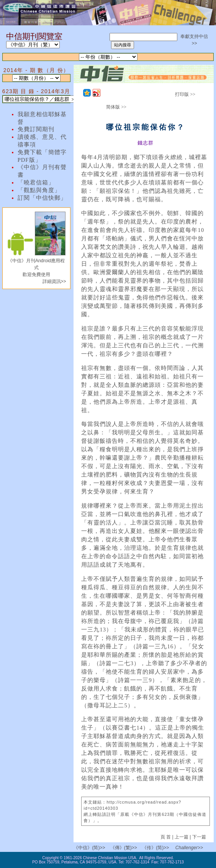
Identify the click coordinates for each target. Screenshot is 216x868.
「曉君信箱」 (36, 182)
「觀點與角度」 (39, 190)
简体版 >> (116, 107)
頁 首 (166, 837)
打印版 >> (185, 94)
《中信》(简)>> (89, 848)
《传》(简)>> (155, 848)
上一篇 (182, 837)
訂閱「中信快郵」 (42, 198)
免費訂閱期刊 (36, 129)
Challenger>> (189, 848)
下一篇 (199, 837)
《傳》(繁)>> (124, 848)
